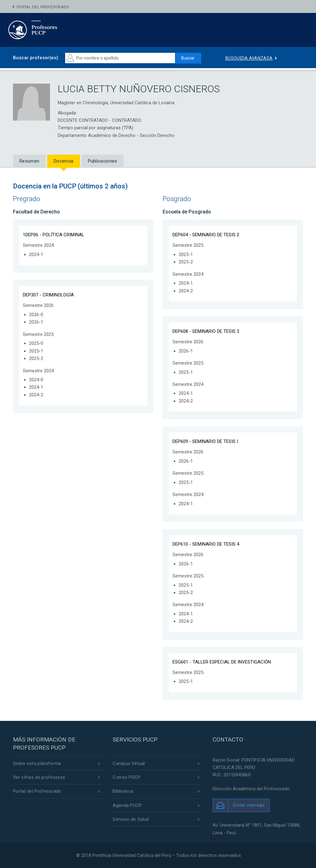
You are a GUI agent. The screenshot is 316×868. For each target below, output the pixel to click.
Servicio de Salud (131, 819)
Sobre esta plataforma (37, 763)
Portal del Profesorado (43, 7)
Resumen (29, 161)
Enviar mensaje (249, 805)
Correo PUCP (127, 777)
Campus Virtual (129, 763)
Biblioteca (123, 791)
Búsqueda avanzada (249, 58)
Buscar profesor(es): (36, 58)
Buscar (188, 58)
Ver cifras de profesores (39, 777)
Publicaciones (103, 161)
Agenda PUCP (127, 805)
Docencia (63, 161)
